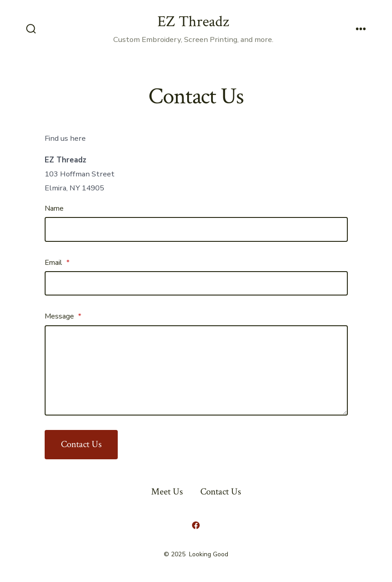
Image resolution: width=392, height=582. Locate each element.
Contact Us (81, 444)
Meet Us (167, 492)
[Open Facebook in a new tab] (196, 525)
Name (54, 208)
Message (63, 316)
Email (57, 263)
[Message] (196, 370)
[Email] (196, 283)
